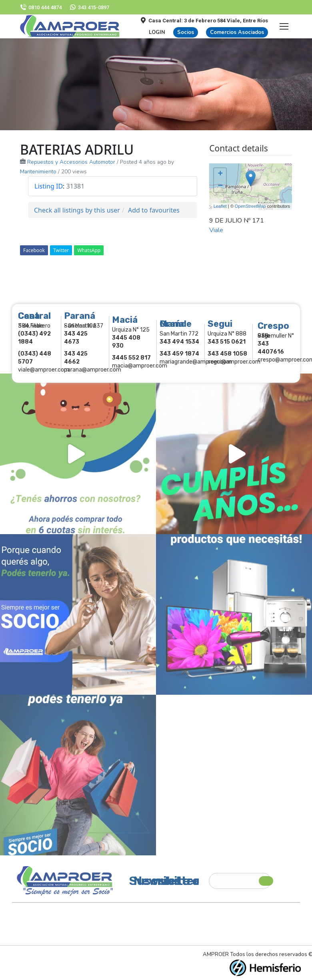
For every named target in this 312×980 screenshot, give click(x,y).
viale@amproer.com (44, 370)
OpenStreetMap (250, 206)
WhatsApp (89, 250)
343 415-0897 (89, 7)
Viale (216, 230)
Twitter (61, 250)
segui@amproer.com (234, 362)
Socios (186, 32)
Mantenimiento (38, 172)
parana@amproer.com (93, 370)
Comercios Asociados (237, 32)
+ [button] (220, 174)
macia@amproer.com (140, 366)
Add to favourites (154, 210)
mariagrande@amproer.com (196, 362)
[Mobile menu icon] (284, 26)
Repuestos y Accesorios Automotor (71, 162)
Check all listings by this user (77, 210)
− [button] (220, 186)
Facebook (34, 250)
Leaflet (220, 206)
